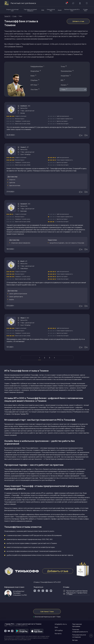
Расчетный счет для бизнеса (20, 3)
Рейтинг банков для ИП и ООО (72, 10)
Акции (60, 10)
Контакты (58, 634)
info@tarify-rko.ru (61, 624)
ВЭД (43, 10)
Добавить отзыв (78, 21)
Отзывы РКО (85, 10)
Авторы (75, 640)
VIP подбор (59, 630)
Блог (56, 627)
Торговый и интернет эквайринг (30, 10)
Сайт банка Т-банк (47, 612)
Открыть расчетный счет (12, 10)
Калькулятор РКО (51, 10)
